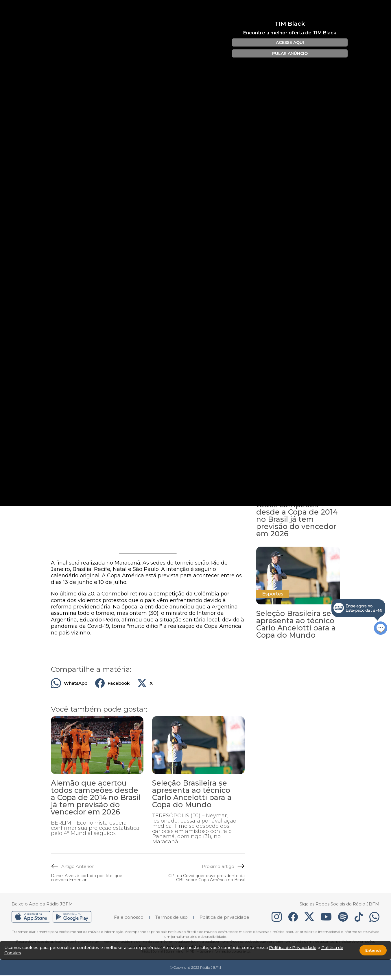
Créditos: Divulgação (66, 367)
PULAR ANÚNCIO (290, 53)
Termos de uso (171, 917)
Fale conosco (129, 917)
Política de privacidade (224, 917)
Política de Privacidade (293, 948)
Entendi (373, 950)
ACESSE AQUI (290, 42)
